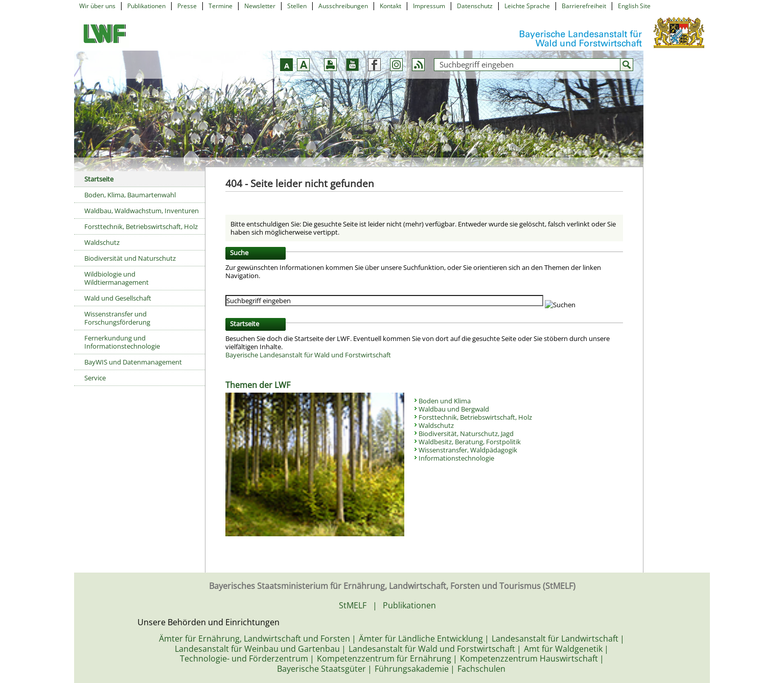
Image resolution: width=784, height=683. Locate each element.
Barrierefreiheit (584, 6)
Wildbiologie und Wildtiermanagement (117, 278)
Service (95, 378)
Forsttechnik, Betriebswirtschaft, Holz (141, 226)
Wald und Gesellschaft (118, 298)
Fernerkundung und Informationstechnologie (122, 342)
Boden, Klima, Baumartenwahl (130, 195)
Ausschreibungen (343, 6)
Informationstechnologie (456, 458)
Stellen (297, 6)
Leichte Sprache (527, 6)
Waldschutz (102, 242)
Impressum (429, 6)
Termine (221, 6)
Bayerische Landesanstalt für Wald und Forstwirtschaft (308, 355)
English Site (634, 6)
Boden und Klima (445, 401)
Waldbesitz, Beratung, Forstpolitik (470, 442)
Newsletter (260, 6)
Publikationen (146, 6)
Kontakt (390, 6)
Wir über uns (97, 6)
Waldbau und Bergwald (454, 409)
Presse (187, 6)
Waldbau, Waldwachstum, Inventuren (142, 211)
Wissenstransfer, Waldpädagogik (468, 450)
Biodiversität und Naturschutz (130, 258)
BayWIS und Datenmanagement (133, 362)
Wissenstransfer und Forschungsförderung (117, 318)
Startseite (99, 179)
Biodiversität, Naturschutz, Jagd (466, 434)
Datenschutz (475, 6)
